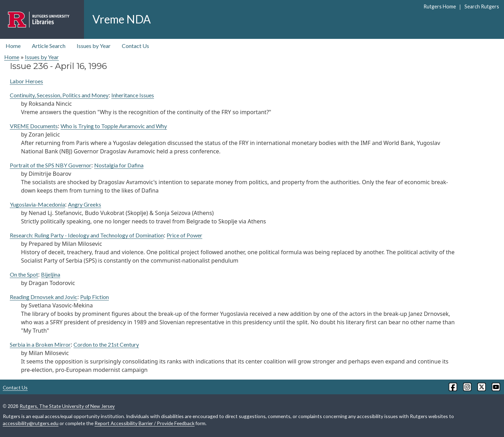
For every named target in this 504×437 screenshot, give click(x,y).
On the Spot (24, 274)
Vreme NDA (122, 19)
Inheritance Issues (133, 95)
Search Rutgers (482, 6)
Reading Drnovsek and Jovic (44, 297)
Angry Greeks (85, 204)
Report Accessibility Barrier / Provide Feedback (145, 423)
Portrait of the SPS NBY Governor (51, 165)
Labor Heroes (26, 81)
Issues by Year (94, 46)
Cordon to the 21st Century (106, 344)
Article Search (49, 46)
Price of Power (184, 235)
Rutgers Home (440, 6)
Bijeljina (51, 274)
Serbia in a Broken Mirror (40, 344)
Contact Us (135, 46)
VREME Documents (34, 126)
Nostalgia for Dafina (119, 165)
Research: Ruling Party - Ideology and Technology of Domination (87, 235)
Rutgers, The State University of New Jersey (67, 406)
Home (13, 46)
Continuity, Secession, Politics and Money (59, 95)
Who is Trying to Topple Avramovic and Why (114, 126)
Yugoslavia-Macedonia (37, 204)
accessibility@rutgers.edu (31, 423)
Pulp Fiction (94, 297)
